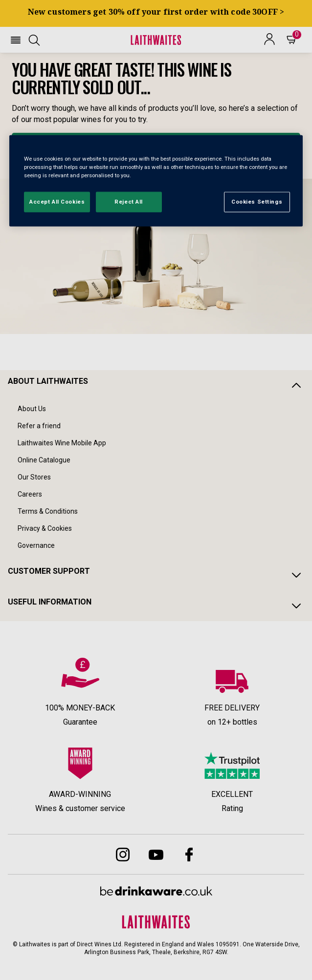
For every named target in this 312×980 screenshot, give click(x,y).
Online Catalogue (44, 460)
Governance (36, 545)
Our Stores (34, 477)
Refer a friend (39, 426)
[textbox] (156, 93)
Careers (30, 494)
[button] (16, 40)
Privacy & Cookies (45, 528)
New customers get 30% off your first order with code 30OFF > (156, 12)
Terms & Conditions (48, 511)
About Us (32, 409)
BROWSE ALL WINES (156, 146)
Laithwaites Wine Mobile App (62, 443)
